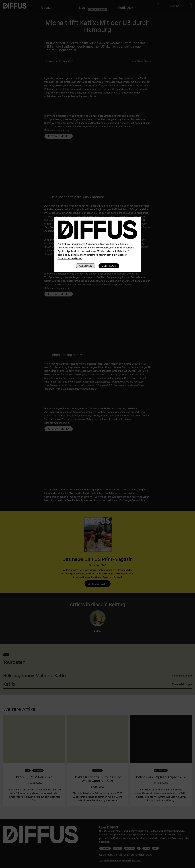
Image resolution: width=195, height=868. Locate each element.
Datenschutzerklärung (70, 258)
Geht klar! (109, 266)
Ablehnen (86, 266)
